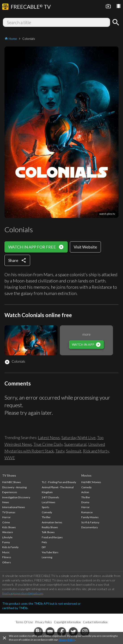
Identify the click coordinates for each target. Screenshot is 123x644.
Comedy (47, 512)
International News (14, 507)
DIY (44, 547)
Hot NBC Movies (91, 482)
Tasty (60, 451)
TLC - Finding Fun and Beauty (59, 482)
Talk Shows (48, 532)
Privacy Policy (67, 640)
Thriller (46, 517)
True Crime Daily (48, 444)
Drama (85, 502)
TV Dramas (9, 512)
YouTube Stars (50, 552)
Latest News (49, 438)
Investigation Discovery (16, 497)
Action (85, 492)
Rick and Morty (96, 451)
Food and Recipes (52, 537)
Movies (86, 476)
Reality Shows (50, 527)
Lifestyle (7, 537)
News (6, 502)
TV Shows (9, 476)
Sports (46, 507)
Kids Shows (9, 527)
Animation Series (52, 522)
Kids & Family (10, 547)
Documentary (90, 527)
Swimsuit (74, 451)
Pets (44, 542)
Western (8, 532)
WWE (10, 458)
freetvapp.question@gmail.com (23, 593)
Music (6, 552)
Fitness (7, 557)
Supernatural (75, 444)
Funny (6, 542)
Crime (6, 522)
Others (7, 562)
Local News (49, 502)
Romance (87, 512)
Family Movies (90, 517)
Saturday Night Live (78, 438)
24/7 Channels (50, 497)
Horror (6, 517)
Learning (47, 557)
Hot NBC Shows (12, 482)
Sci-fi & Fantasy (90, 522)
